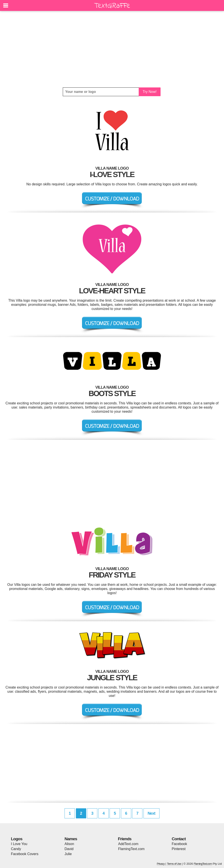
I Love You (19, 844)
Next (151, 813)
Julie (68, 854)
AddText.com (128, 844)
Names (71, 839)
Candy (16, 849)
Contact (179, 839)
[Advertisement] (112, 49)
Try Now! (150, 92)
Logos (17, 839)
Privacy (161, 864)
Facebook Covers (25, 854)
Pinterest (179, 849)
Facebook (179, 844)
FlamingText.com (131, 849)
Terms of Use (174, 864)
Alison (69, 844)
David (69, 849)
